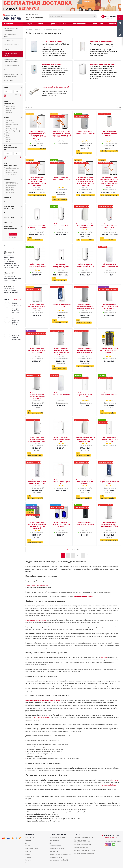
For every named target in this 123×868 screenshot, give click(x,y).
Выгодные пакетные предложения (11, 29)
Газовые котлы (9, 40)
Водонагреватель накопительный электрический (43, 700)
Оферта (28, 857)
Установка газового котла (82, 845)
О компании (98, 24)
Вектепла (115, 780)
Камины (7, 49)
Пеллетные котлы (55, 846)
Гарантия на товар (32, 849)
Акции (29, 24)
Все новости (17, 249)
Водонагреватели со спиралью (36, 620)
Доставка (29, 843)
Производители (80, 24)
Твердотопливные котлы (10, 35)
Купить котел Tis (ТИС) (57, 857)
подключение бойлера (108, 785)
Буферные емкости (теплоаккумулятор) (11, 60)
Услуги (41, 24)
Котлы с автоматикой (57, 849)
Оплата (28, 846)
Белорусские (54, 851)
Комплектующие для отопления (60, 854)
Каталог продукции (58, 834)
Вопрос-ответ (30, 863)
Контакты (113, 24)
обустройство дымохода (42, 717)
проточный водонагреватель (38, 585)
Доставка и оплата (59, 24)
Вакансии (29, 860)
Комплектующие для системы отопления (11, 75)
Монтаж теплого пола (81, 847)
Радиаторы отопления (12, 66)
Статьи (28, 854)
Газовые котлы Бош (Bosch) (59, 860)
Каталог (10, 24)
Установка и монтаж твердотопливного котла (82, 841)
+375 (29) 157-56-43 (113, 16)
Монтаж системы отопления (83, 837)
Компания (30, 834)
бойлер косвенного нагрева (83, 596)
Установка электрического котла (85, 850)
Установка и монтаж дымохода (84, 853)
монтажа (104, 657)
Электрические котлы (11, 45)
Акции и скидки (9, 80)
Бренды (28, 840)
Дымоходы (8, 70)
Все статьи (18, 300)
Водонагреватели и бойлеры (11, 54)
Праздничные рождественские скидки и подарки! (11, 290)
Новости (28, 851)
